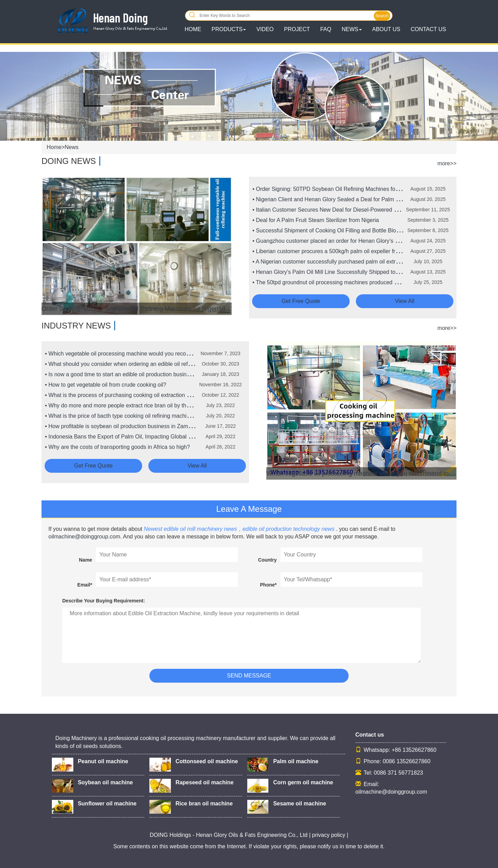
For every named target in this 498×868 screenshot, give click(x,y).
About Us (386, 29)
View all (405, 301)
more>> (447, 163)
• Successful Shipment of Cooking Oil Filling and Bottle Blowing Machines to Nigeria (355, 230)
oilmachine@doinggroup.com (84, 537)
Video (265, 29)
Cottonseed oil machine (206, 761)
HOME (193, 29)
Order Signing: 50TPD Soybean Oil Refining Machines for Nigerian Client (137, 309)
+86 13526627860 (414, 750)
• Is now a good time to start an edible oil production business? (122, 374)
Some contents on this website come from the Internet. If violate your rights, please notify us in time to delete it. (249, 846)
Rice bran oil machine (204, 804)
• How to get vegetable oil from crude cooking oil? (106, 385)
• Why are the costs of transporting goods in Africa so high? (117, 447)
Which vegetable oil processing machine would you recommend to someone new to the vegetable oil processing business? (361, 473)
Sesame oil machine (300, 804)
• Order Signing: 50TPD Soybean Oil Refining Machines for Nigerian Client (344, 189)
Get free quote (301, 301)
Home (54, 147)
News (72, 147)
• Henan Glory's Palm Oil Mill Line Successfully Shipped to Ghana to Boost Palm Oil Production (369, 272)
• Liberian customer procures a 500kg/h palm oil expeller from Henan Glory (344, 251)
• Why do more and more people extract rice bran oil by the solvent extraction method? (151, 405)
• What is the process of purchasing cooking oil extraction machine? (128, 395)
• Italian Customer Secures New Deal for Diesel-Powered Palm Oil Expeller (344, 210)
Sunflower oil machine (107, 804)
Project (297, 29)
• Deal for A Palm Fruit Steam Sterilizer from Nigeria (316, 220)
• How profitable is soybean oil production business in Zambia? (122, 426)
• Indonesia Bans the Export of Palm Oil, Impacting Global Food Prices (131, 437)
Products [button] (229, 29)
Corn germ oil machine (303, 782)
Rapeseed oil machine (204, 782)
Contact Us (428, 29)
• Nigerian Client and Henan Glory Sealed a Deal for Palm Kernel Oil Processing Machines (363, 199)
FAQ (326, 29)
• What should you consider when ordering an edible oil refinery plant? (131, 364)
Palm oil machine (296, 761)
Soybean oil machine (105, 782)
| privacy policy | (328, 835)
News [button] (352, 29)
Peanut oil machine (103, 761)
